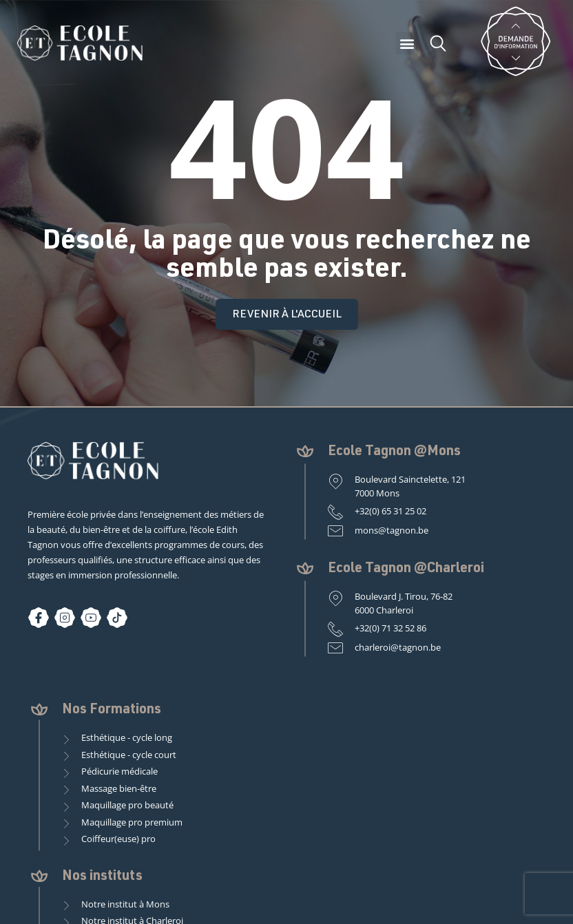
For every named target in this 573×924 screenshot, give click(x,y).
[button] (407, 43)
